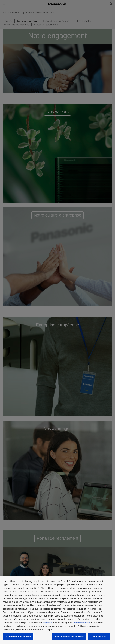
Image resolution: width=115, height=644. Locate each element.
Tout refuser (99, 637)
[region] (57, 610)
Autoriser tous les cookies (69, 637)
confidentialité (82, 623)
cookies (48, 623)
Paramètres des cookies (18, 637)
